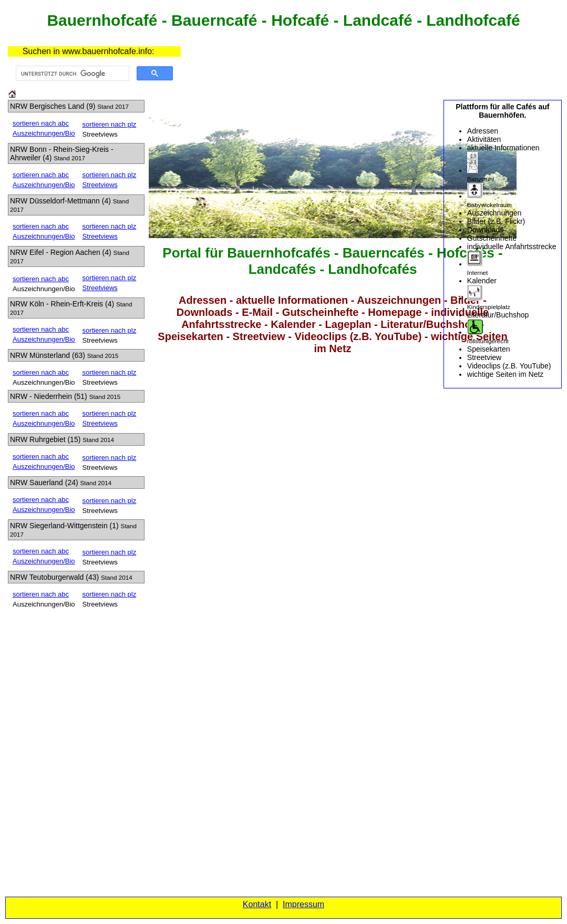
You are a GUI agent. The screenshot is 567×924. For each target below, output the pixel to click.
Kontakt (257, 904)
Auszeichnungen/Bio (44, 133)
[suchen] (71, 74)
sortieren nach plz (110, 124)
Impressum (303, 904)
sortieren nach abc (41, 123)
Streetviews (100, 185)
